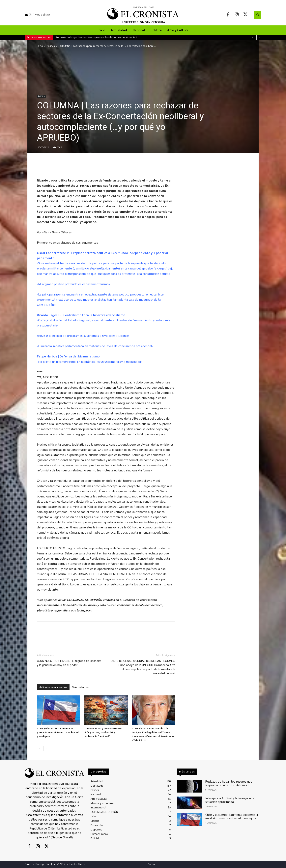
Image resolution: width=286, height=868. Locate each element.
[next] (259, 37)
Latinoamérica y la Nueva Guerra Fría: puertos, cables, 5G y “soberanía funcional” (103, 732)
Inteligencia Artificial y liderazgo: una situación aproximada (233, 799)
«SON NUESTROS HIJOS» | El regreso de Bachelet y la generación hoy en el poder (69, 663)
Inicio (40, 46)
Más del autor (80, 687)
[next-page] (46, 748)
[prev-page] (39, 748)
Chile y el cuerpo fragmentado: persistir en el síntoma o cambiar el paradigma (58, 732)
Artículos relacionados (53, 687)
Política (51, 46)
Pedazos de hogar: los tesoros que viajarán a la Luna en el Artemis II (96, 37)
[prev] (253, 37)
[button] (258, 15)
